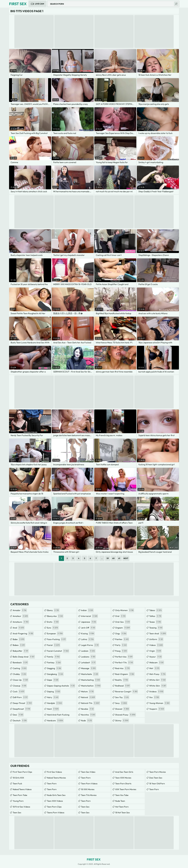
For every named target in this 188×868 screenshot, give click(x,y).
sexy (121, 703)
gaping (54, 691)
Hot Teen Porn (122, 807)
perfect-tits (124, 662)
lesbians (88, 657)
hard (53, 709)
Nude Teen (120, 801)
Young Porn (18, 801)
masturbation (91, 686)
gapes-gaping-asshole (61, 686)
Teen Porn (52, 783)
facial (54, 645)
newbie (88, 709)
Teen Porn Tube (20, 795)
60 (113, 558)
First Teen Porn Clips (22, 772)
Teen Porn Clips (54, 807)
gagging (54, 668)
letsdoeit (88, 662)
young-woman (160, 703)
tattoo (156, 616)
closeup (20, 686)
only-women (125, 610)
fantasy (54, 662)
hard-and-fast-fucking (58, 715)
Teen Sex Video (88, 772)
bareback (20, 662)
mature (88, 691)
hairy (53, 697)
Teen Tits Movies (89, 795)
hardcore (55, 720)
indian (87, 610)
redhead (123, 686)
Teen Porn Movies (157, 772)
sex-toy (122, 697)
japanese (89, 622)
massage (89, 668)
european (55, 633)
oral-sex (123, 622)
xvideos (157, 691)
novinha (88, 715)
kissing (88, 633)
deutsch (20, 720)
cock (19, 691)
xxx (154, 697)
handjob (55, 703)
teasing (156, 628)
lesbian (88, 651)
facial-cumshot (58, 651)
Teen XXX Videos (55, 801)
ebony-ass (55, 616)
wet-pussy (158, 674)
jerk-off (88, 628)
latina (88, 639)
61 (119, 558)
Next (126, 558)
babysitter (21, 651)
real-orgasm (125, 674)
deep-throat (23, 703)
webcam (157, 662)
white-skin (158, 686)
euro (53, 628)
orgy (121, 633)
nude (87, 720)
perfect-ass (124, 657)
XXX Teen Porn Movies (126, 789)
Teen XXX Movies (123, 778)
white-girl (158, 680)
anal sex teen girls (124, 772)
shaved (122, 709)
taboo (156, 610)
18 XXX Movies (88, 789)
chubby (20, 674)
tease (155, 622)
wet (155, 668)
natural (88, 697)
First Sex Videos (54, 772)
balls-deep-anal (24, 657)
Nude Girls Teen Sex (56, 795)
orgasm (123, 628)
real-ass (123, 668)
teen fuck (17, 783)
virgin (155, 651)
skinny (122, 720)
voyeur (156, 657)
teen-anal (158, 633)
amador (20, 610)
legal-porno (90, 645)
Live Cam (40, 4)
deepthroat (22, 709)
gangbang (55, 674)
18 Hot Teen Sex (122, 812)
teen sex (85, 807)
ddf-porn (20, 697)
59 (108, 558)
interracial (89, 616)
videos (156, 645)
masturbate (90, 674)
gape (53, 680)
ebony (53, 610)
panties (122, 639)
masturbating (91, 680)
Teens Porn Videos (56, 812)
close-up (21, 680)
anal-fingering (23, 633)
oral (121, 616)
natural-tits (91, 703)
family (54, 657)
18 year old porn (157, 783)
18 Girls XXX (18, 778)
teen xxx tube (122, 795)
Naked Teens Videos (22, 789)
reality (122, 680)
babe (19, 639)
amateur (21, 616)
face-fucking (57, 639)
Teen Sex (17, 812)
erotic (53, 622)
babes (19, 645)
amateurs (21, 622)
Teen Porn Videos (89, 783)
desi (18, 715)
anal (19, 628)
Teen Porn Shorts (123, 783)
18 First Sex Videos (21, 807)
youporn (157, 709)
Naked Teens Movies (56, 778)
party (121, 645)
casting (20, 668)
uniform (156, 639)
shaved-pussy (126, 715)
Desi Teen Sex (156, 778)
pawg (121, 651)
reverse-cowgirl (127, 691)
